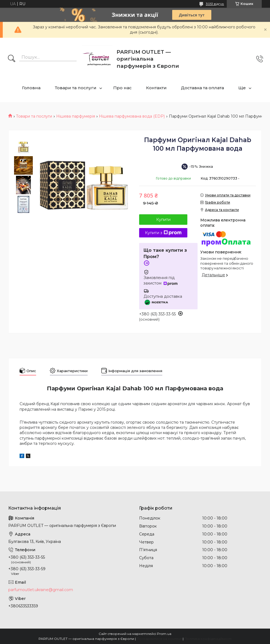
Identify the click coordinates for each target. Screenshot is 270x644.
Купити (163, 220)
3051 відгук (215, 4)
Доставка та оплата (202, 88)
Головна (31, 88)
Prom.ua (164, 634)
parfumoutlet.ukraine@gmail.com (41, 590)
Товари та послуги (76, 88)
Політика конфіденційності (208, 639)
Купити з (163, 233)
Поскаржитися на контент (159, 639)
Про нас (122, 88)
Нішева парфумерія (76, 116)
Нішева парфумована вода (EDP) (132, 116)
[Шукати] (12, 59)
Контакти (156, 88)
